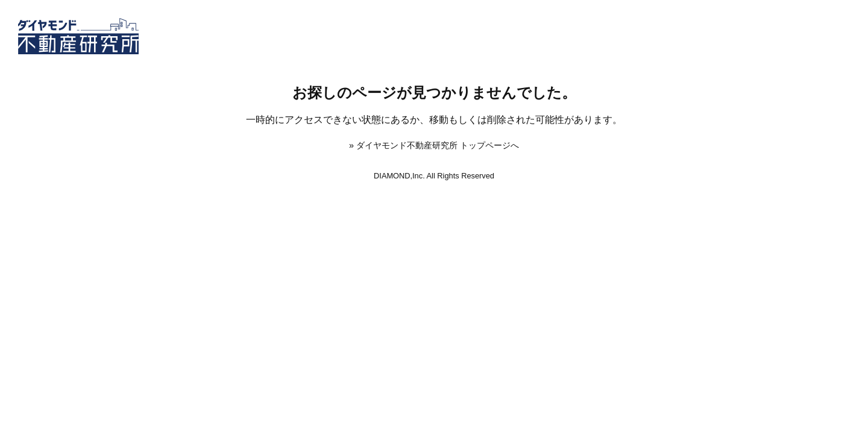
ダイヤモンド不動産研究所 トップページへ (438, 145)
